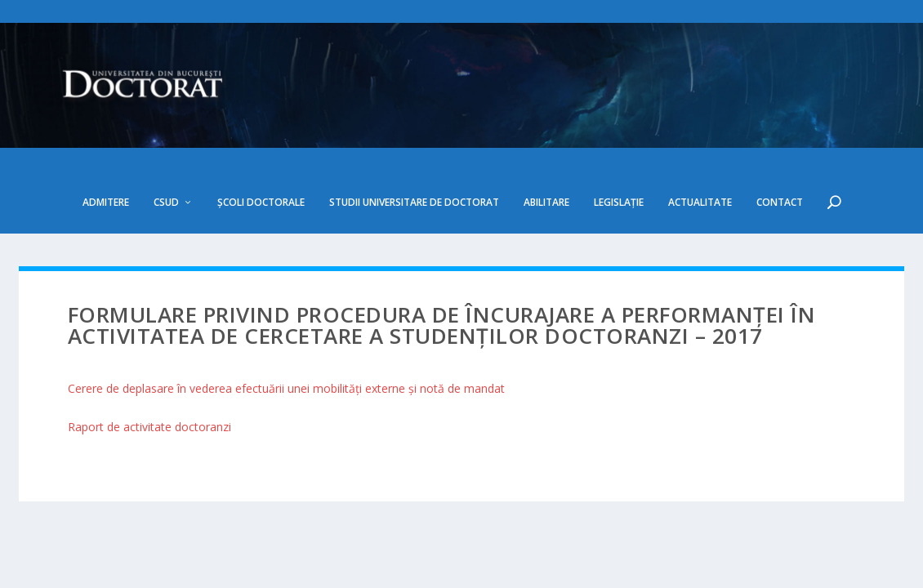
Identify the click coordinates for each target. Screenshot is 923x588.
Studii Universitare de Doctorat (414, 156)
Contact (780, 156)
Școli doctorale (261, 156)
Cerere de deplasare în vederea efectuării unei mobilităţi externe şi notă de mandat (286, 342)
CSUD (166, 156)
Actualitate (700, 156)
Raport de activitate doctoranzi (149, 380)
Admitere (106, 156)
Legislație (619, 156)
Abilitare (546, 156)
